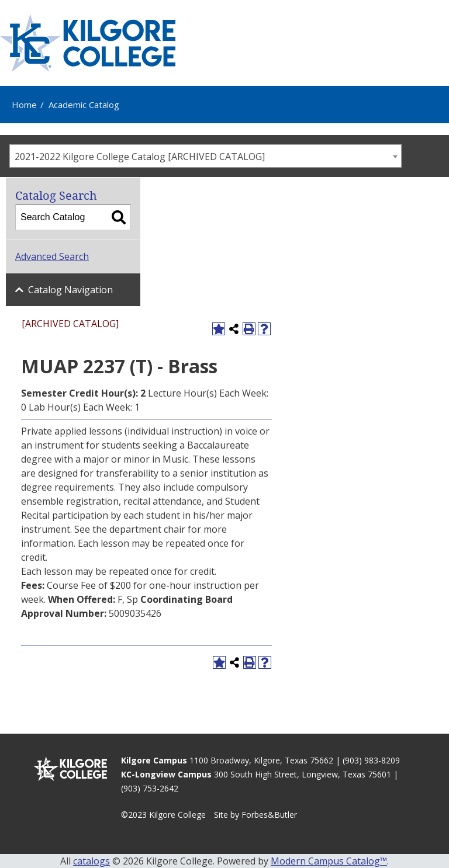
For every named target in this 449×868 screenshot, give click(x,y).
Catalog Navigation (70, 290)
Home (24, 105)
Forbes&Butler (269, 815)
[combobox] (205, 156)
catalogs (91, 861)
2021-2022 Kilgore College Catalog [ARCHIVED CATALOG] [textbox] (140, 157)
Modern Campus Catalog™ (329, 861)
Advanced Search (52, 256)
